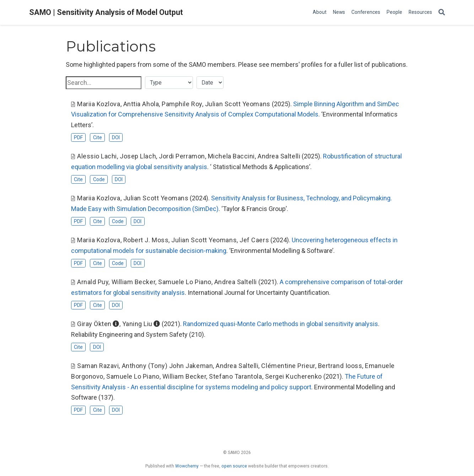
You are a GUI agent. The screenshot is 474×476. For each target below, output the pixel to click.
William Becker (134, 282)
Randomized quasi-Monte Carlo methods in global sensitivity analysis (281, 324)
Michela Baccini (231, 156)
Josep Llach (138, 156)
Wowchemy (187, 466)
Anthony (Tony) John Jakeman (168, 366)
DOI (116, 137)
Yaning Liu (137, 324)
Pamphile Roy (182, 104)
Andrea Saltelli (279, 156)
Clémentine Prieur (288, 366)
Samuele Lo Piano (185, 282)
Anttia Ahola (141, 104)
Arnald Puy (93, 282)
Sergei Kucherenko (293, 376)
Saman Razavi (98, 366)
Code (99, 179)
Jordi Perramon (182, 156)
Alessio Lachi (97, 156)
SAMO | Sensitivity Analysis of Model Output (106, 12)
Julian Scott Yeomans (238, 104)
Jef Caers (254, 240)
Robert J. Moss (146, 240)
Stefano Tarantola (235, 376)
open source (234, 466)
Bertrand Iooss (340, 366)
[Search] (442, 13)
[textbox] (104, 83)
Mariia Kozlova (99, 104)
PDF (78, 137)
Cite (98, 137)
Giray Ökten (94, 324)
